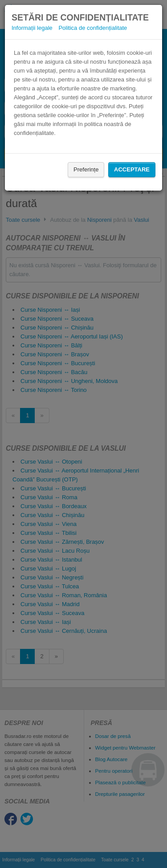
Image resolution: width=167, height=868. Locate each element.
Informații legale (32, 28)
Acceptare (132, 169)
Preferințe (86, 169)
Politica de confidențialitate (93, 28)
